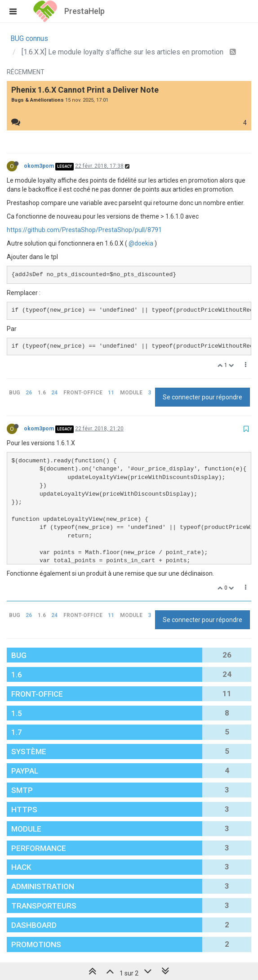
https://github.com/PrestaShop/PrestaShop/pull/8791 (84, 230)
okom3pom (39, 166)
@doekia (141, 243)
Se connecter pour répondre (202, 397)
